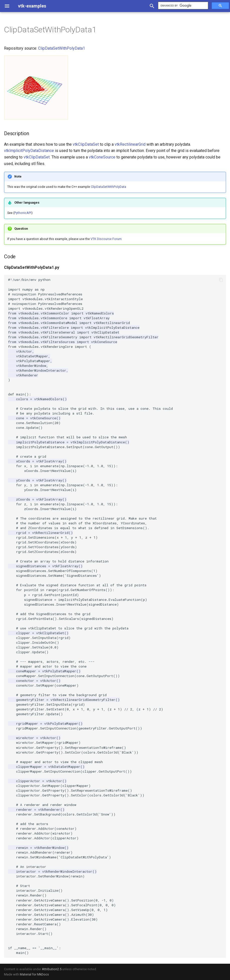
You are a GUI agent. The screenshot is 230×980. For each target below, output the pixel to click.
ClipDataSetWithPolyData (108, 187)
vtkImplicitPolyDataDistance (29, 151)
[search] (183, 6)
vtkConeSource (102, 157)
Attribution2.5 (52, 969)
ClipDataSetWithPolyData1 (62, 48)
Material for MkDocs (34, 974)
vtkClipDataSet (86, 144)
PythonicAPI (23, 213)
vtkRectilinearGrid (130, 144)
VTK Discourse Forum (106, 239)
